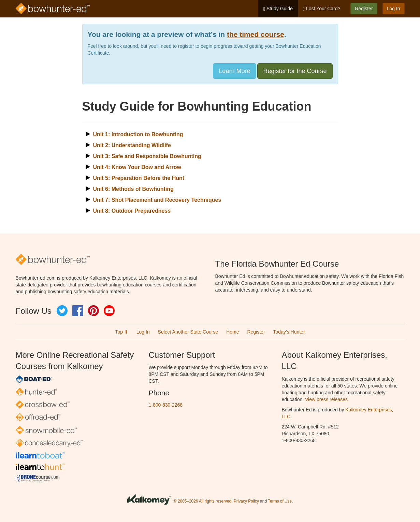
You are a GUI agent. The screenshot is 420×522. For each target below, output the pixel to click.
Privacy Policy (246, 501)
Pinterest (93, 311)
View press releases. (327, 399)
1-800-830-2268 (166, 405)
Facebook (78, 311)
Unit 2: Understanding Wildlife (132, 145)
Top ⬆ (121, 332)
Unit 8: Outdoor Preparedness (132, 211)
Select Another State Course (188, 332)
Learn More (234, 71)
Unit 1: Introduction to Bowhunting (138, 134)
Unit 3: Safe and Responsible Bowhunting (147, 156)
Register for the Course (295, 71)
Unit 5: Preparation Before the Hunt (139, 178)
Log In (394, 9)
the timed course (256, 34)
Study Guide (278, 9)
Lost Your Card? (322, 9)
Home (233, 332)
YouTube (109, 311)
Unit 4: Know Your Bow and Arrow (137, 167)
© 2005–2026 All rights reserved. (203, 501)
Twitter (62, 311)
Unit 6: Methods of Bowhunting (133, 189)
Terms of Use (280, 501)
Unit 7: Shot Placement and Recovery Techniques (157, 200)
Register (364, 9)
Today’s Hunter (289, 332)
